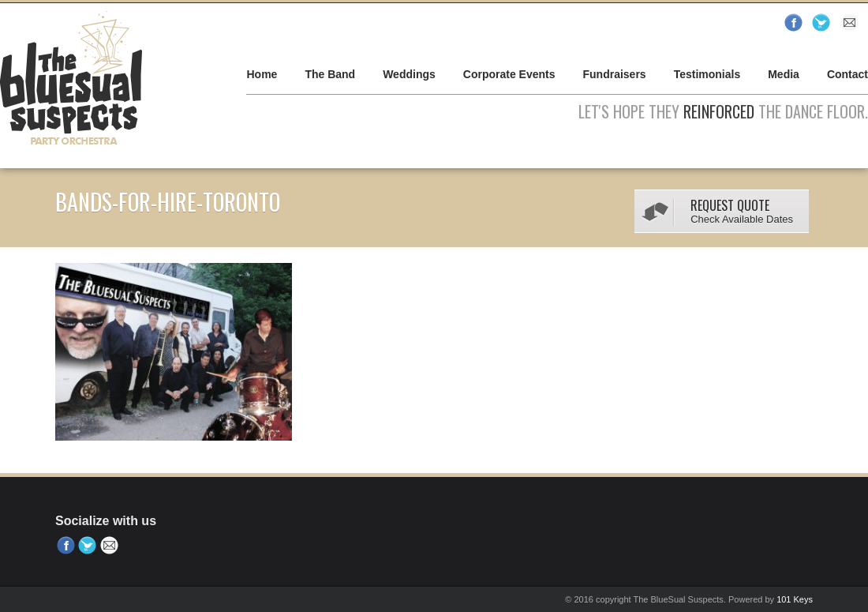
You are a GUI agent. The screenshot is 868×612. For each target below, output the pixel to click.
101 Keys (795, 599)
